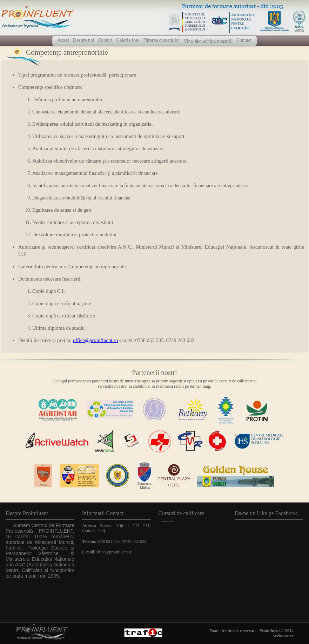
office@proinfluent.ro (95, 340)
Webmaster (283, 636)
